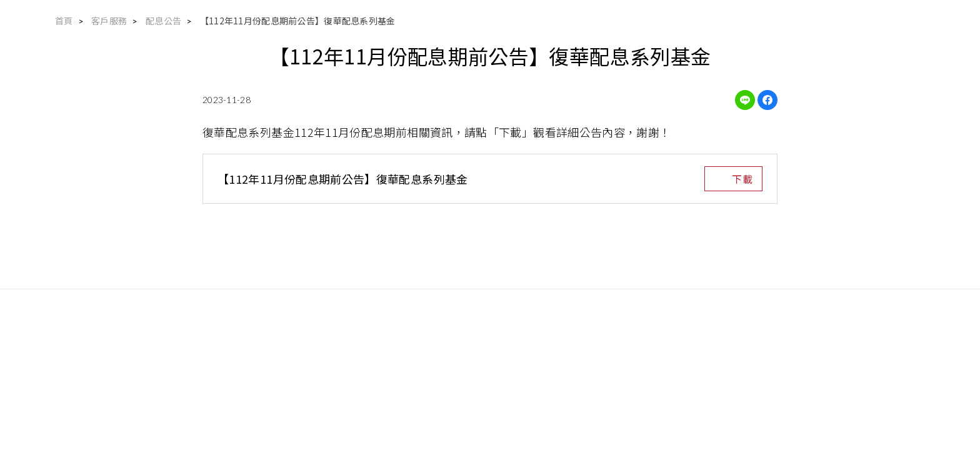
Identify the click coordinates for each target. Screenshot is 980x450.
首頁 (64, 21)
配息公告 (163, 21)
